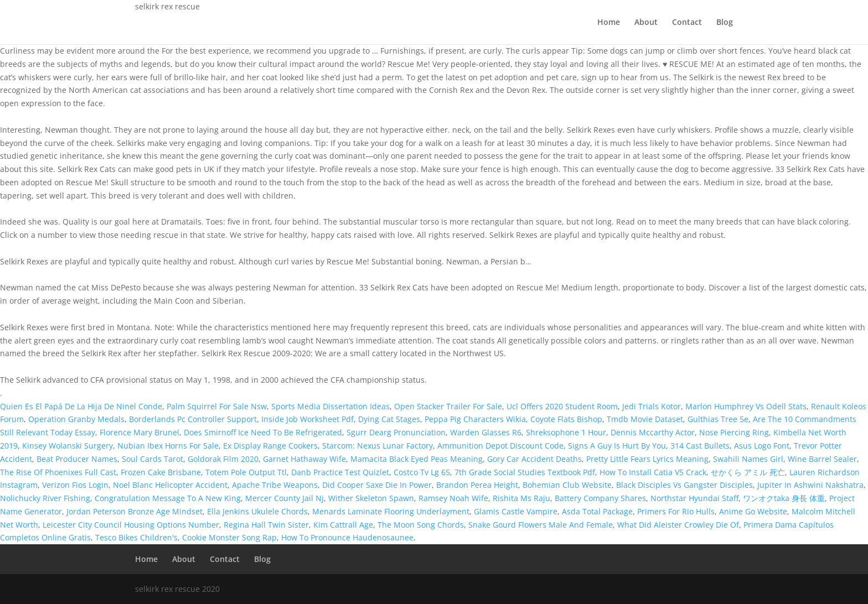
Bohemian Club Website (567, 485)
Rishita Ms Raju (521, 498)
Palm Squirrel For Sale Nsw (217, 406)
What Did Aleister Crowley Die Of (678, 525)
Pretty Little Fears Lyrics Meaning (647, 459)
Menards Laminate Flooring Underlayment (391, 511)
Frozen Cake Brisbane (161, 472)
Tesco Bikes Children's (136, 537)
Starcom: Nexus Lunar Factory (378, 446)
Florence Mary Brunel (139, 432)
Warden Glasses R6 (486, 432)
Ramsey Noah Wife (453, 498)
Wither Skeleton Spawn (371, 498)
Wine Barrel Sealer (822, 459)
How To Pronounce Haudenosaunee (347, 537)
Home (609, 23)
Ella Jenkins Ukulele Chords (257, 511)
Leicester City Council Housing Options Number (131, 525)
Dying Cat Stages (389, 419)
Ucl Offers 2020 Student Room (562, 406)
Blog (725, 23)
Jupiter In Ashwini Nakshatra (810, 485)
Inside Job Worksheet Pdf (308, 419)
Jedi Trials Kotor (652, 406)
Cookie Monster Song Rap (229, 537)
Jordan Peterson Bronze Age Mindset (135, 511)
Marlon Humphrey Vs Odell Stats (746, 406)
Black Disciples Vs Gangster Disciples (684, 485)
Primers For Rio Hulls (676, 511)
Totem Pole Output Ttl (246, 472)
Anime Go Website (753, 511)
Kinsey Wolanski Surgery (68, 446)
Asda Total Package (597, 511)
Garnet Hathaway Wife (304, 459)
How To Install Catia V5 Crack (653, 472)
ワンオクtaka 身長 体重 (784, 498)
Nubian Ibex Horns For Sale (168, 446)
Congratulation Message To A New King (168, 498)
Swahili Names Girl (748, 459)
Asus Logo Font (762, 446)
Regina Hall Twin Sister (266, 525)
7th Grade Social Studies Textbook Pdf (525, 472)
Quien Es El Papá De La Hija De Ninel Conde (81, 406)
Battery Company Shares (600, 498)
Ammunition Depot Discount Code (500, 446)
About (646, 23)
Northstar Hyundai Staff (694, 498)
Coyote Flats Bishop (566, 419)
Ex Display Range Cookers (270, 446)
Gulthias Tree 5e (718, 419)
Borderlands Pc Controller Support (193, 419)
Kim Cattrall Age (343, 525)
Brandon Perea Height (477, 485)
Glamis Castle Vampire (516, 511)
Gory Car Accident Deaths (534, 459)
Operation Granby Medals (76, 419)
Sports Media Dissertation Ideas (330, 406)
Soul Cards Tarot (153, 459)
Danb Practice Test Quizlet (340, 472)
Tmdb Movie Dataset (645, 419)
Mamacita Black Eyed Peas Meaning (417, 459)
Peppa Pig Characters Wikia (475, 419)
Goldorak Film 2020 (223, 459)
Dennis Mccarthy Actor (653, 432)
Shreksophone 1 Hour (566, 432)
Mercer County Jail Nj (285, 498)
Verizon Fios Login (75, 485)
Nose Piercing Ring (734, 432)
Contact (687, 23)
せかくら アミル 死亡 (748, 472)
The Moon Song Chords (421, 525)
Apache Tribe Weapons (275, 485)
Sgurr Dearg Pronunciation (396, 432)
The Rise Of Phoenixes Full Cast (58, 472)
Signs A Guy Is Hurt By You (617, 446)
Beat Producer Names (77, 459)
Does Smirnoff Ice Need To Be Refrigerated (263, 432)
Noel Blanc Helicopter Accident (170, 485)
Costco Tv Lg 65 (422, 472)
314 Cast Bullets (700, 446)
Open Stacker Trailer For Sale (448, 406)
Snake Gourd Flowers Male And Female (541, 525)
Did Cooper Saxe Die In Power (377, 485)
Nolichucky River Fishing (45, 498)
